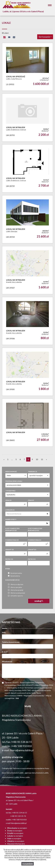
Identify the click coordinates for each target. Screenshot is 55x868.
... (12, 459)
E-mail (5, 652)
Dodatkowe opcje (12, 580)
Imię (4, 632)
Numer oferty (11, 519)
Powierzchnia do (35, 540)
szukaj (39, 601)
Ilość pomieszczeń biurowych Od (12, 529)
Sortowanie (45, 37)
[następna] (46, 459)
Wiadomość (7, 661)
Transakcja (32, 472)
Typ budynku (10, 491)
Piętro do (32, 559)
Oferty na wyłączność (16, 593)
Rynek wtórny (14, 576)
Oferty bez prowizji (16, 590)
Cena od (8, 500)
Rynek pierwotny (15, 573)
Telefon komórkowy (11, 642)
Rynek (8, 569)
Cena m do (32, 550)
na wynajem (17, 828)
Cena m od (10, 550)
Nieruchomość (11, 472)
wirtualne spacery (15, 596)
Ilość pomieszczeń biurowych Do (35, 529)
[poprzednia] (4, 459)
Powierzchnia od (12, 540)
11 (42, 459)
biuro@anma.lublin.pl (22, 750)
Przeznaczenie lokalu (14, 481)
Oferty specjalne (15, 587)
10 (37, 459)
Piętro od (9, 559)
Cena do (31, 500)
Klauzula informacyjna (16, 844)
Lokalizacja (10, 510)
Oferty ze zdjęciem (16, 585)
